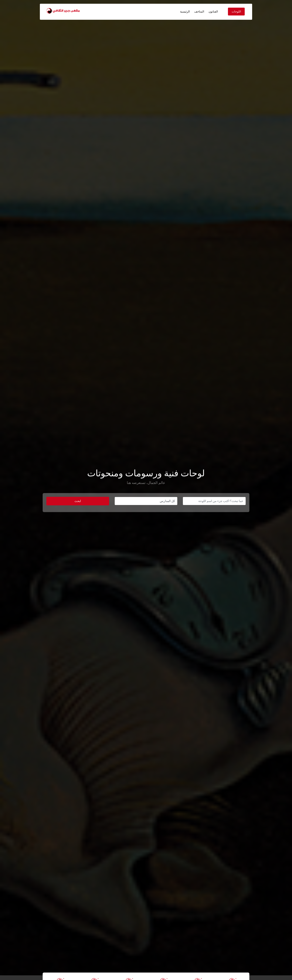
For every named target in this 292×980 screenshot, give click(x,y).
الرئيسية (185, 12)
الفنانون (213, 12)
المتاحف (199, 12)
